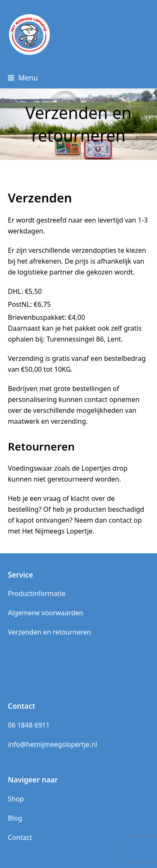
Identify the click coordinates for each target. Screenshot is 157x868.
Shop (16, 799)
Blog (15, 818)
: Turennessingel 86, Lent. (83, 339)
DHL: (25, 291)
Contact (20, 837)
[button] (23, 78)
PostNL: (30, 304)
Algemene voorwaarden (46, 613)
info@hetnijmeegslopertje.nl (53, 744)
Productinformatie (37, 593)
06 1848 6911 (29, 725)
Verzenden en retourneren (50, 632)
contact (96, 399)
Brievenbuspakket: (46, 317)
